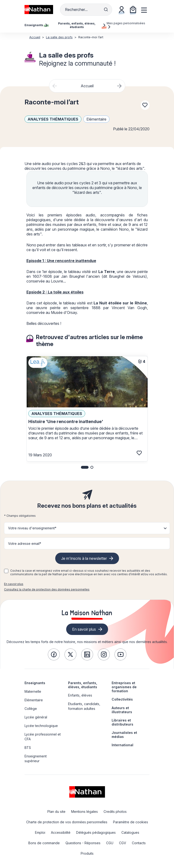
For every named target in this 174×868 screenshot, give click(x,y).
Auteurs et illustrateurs (122, 710)
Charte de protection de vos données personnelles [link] (67, 822)
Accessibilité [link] (61, 832)
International (122, 745)
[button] (85, 467)
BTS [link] (28, 748)
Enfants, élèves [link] (80, 695)
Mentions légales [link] (85, 812)
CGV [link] (123, 843)
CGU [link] (110, 843)
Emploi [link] (40, 832)
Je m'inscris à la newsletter (84, 558)
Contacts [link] (139, 843)
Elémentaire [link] (34, 700)
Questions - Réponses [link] (83, 843)
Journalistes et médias (124, 735)
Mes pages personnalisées (126, 25)
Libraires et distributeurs (122, 722)
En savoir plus (14, 584)
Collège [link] (31, 709)
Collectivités (122, 699)
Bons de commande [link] (44, 843)
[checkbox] (6, 571)
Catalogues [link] (130, 832)
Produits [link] (87, 853)
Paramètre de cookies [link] (131, 822)
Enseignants (35, 683)
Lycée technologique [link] (41, 726)
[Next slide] (119, 86)
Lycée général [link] (36, 717)
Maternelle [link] (33, 691)
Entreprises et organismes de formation (124, 687)
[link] (54, 654)
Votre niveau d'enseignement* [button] (32, 528)
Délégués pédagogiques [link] (96, 832)
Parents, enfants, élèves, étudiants (83, 685)
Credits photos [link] (115, 812)
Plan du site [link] (56, 812)
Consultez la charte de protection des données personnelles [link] (47, 589)
